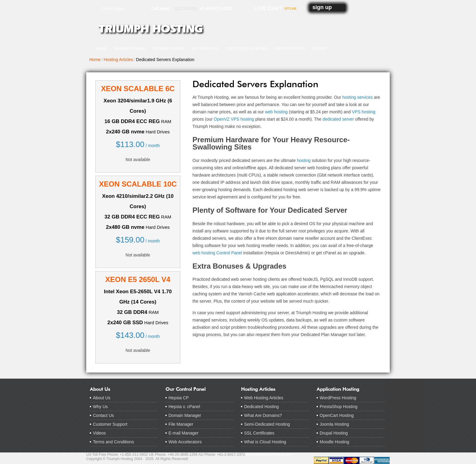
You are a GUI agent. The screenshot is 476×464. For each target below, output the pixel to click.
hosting (304, 160)
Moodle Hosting (334, 442)
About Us (102, 398)
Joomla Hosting (334, 424)
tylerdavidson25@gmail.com (269, 455)
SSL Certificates (259, 433)
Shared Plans (130, 48)
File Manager (181, 424)
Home (101, 48)
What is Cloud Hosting (265, 442)
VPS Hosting (205, 48)
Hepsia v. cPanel (184, 407)
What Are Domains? (263, 415)
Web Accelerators (185, 442)
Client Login (113, 8)
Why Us (100, 407)
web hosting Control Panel (217, 253)
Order (320, 48)
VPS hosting (364, 112)
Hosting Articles (118, 60)
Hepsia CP (179, 398)
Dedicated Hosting (247, 48)
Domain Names (168, 48)
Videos (99, 433)
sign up (322, 7)
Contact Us (103, 415)
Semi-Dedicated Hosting (267, 424)
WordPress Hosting (338, 398)
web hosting (276, 112)
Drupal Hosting (334, 433)
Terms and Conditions (113, 442)
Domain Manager (185, 415)
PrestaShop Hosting (339, 407)
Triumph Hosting (150, 29)
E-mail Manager (184, 433)
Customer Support (110, 424)
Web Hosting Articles (264, 398)
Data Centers (290, 48)
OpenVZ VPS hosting (234, 119)
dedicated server (338, 119)
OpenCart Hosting (337, 415)
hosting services (357, 97)
